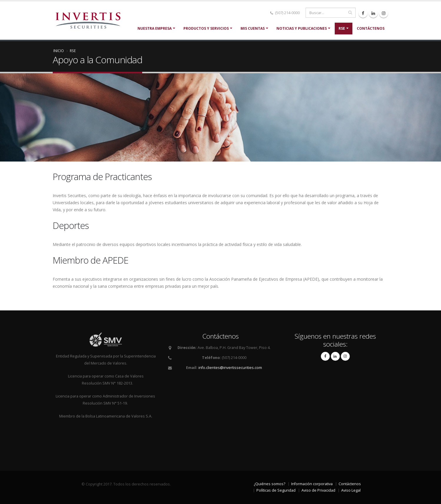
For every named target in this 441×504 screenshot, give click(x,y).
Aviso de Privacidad (318, 490)
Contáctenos (371, 28)
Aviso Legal (351, 490)
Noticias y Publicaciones (302, 28)
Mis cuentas (253, 28)
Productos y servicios (206, 28)
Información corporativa (312, 484)
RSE (342, 28)
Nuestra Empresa (155, 28)
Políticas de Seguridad (276, 490)
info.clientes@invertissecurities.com (230, 368)
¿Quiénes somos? (270, 484)
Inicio (59, 51)
